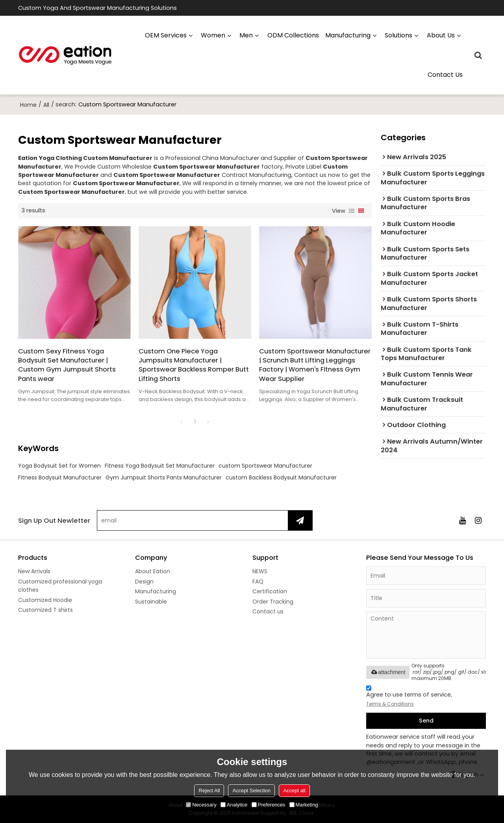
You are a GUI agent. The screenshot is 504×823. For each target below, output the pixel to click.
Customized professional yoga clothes (60, 586)
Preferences (269, 805)
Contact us (445, 75)
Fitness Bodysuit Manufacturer (60, 477)
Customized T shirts (45, 610)
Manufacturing (156, 591)
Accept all (294, 790)
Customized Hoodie (45, 600)
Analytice (234, 805)
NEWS (260, 571)
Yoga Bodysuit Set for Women (59, 466)
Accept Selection (251, 790)
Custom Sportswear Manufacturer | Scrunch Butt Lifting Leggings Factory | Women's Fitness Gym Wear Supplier (315, 365)
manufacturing (348, 35)
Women (213, 35)
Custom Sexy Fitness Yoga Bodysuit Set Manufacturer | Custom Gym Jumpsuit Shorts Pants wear (67, 365)
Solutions (398, 35)
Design (144, 581)
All (46, 105)
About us (441, 35)
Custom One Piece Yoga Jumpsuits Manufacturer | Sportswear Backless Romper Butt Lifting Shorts (194, 365)
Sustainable (151, 602)
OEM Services (166, 35)
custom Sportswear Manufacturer (265, 466)
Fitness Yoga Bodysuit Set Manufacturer (160, 466)
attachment (388, 672)
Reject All (209, 790)
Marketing (304, 805)
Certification (270, 591)
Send (426, 721)
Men (246, 35)
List (352, 211)
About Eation (153, 571)
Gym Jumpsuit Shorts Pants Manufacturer (164, 477)
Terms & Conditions (390, 704)
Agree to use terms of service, (409, 697)
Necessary (201, 805)
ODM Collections (293, 35)
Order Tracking (273, 602)
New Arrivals (34, 571)
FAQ (258, 581)
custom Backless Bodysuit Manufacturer (281, 477)
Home (28, 105)
